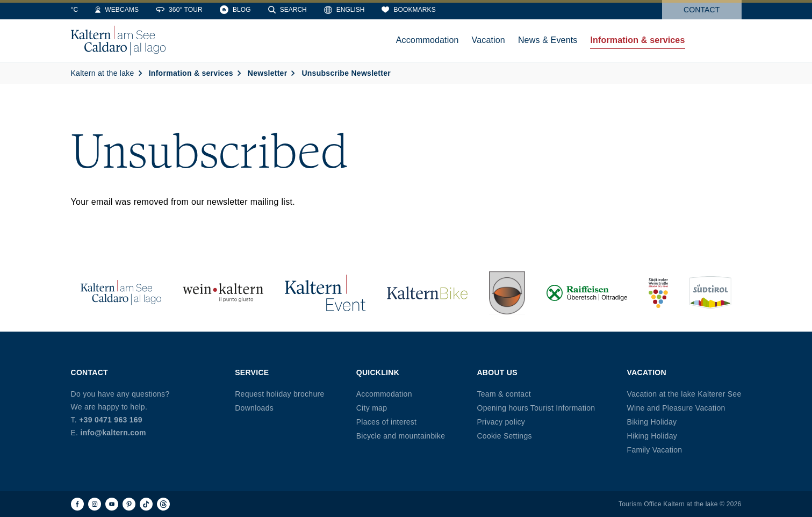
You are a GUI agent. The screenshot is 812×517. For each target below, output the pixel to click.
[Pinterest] (129, 504)
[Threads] (163, 504)
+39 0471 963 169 (111, 420)
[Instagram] (95, 504)
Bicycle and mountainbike (401, 436)
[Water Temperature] (131, 10)
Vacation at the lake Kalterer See (684, 394)
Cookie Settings (504, 436)
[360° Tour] (247, 10)
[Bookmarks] (477, 10)
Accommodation (384, 394)
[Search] (356, 10)
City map (372, 408)
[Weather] (85, 10)
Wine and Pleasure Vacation (676, 408)
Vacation (647, 372)
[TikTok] (146, 504)
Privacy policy (501, 422)
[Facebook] (77, 504)
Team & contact (504, 394)
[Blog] (304, 10)
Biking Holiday (652, 422)
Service (252, 372)
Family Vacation (655, 450)
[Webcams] (185, 10)
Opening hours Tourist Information (536, 408)
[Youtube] (112, 504)
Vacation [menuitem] (488, 40)
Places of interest (386, 422)
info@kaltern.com (113, 433)
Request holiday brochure (279, 394)
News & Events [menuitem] (548, 40)
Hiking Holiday (652, 436)
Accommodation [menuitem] (427, 40)
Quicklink (378, 372)
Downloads (254, 408)
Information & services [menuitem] (637, 40)
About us (497, 372)
